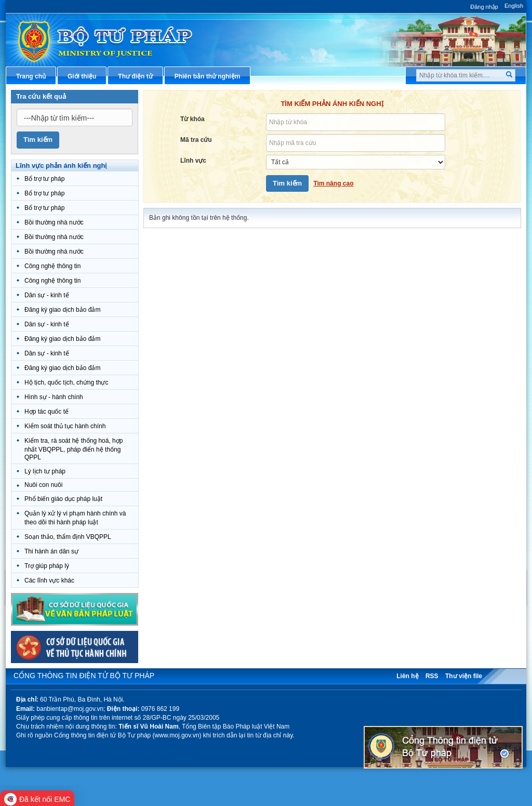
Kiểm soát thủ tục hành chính (65, 426)
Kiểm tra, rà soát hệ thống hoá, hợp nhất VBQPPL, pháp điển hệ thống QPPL (74, 449)
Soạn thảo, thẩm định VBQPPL (68, 537)
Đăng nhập (484, 7)
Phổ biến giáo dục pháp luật (63, 499)
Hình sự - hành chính (54, 397)
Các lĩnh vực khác (49, 580)
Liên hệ (407, 676)
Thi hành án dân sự (51, 551)
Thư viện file (464, 676)
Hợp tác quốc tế (46, 412)
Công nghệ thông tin (52, 266)
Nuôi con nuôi (43, 485)
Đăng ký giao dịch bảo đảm (62, 310)
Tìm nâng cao (333, 183)
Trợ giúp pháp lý (47, 566)
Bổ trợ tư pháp (44, 179)
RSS (432, 676)
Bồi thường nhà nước (54, 222)
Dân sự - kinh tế (47, 295)
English (514, 6)
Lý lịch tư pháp (45, 471)
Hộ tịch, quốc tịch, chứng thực (66, 382)
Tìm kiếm (38, 140)
